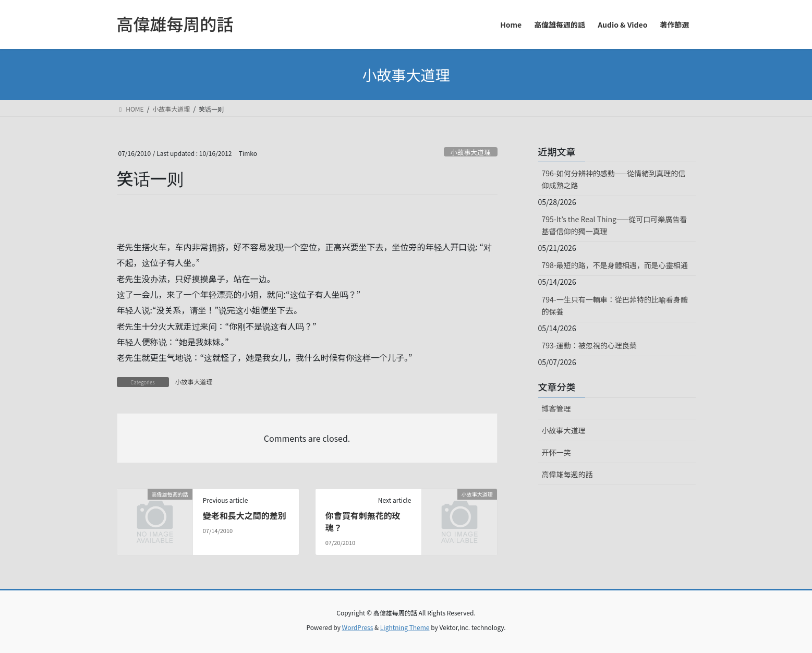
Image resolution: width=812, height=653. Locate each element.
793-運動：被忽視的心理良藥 (589, 345)
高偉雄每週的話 (567, 474)
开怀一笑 (556, 452)
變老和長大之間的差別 (245, 515)
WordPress (358, 627)
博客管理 (556, 408)
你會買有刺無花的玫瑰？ (363, 521)
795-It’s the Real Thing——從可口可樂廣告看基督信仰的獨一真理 (615, 225)
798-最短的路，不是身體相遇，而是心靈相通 (615, 265)
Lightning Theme (405, 627)
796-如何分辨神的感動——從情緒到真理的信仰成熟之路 (614, 179)
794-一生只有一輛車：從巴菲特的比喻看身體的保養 (615, 305)
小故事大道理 (471, 152)
